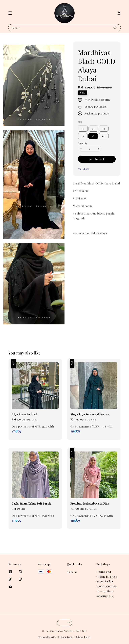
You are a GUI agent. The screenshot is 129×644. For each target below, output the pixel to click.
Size (80, 122)
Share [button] (84, 169)
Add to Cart (97, 159)
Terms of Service (47, 637)
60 (104, 136)
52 (93, 128)
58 (93, 136)
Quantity (83, 143)
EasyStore (81, 631)
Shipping (72, 572)
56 (83, 136)
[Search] (115, 28)
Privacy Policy (66, 637)
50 (83, 128)
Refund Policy (83, 637)
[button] (10, 13)
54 (104, 128)
